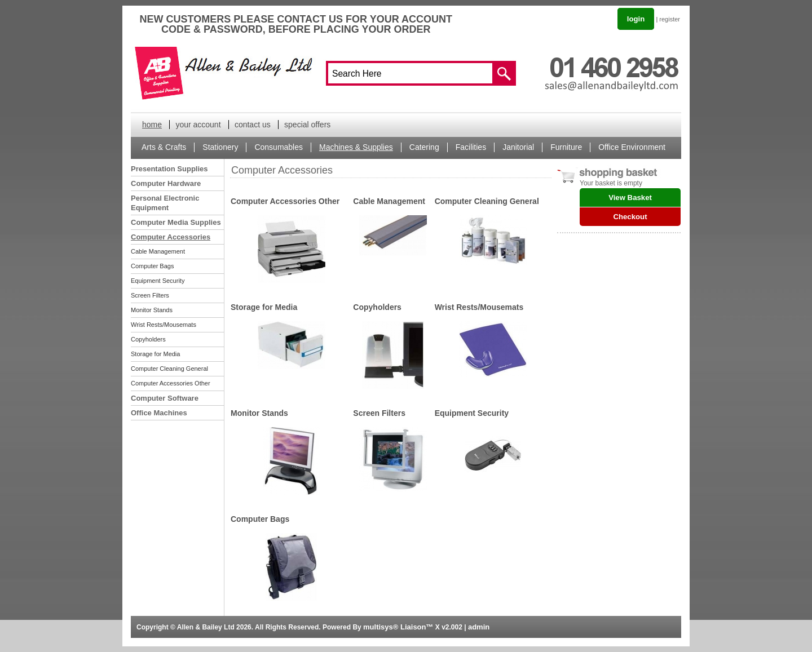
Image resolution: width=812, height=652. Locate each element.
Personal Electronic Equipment (165, 203)
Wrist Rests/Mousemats (164, 325)
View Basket (630, 198)
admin (479, 627)
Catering (424, 147)
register (670, 19)
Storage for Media (155, 354)
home (152, 125)
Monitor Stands (152, 310)
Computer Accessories (171, 237)
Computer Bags (152, 266)
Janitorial (518, 147)
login (636, 19)
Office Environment (632, 147)
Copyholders (148, 339)
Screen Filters (150, 295)
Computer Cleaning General (169, 369)
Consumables (279, 147)
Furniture (566, 147)
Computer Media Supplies (176, 222)
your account (198, 125)
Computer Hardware (166, 183)
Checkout (630, 217)
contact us (253, 125)
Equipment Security (158, 281)
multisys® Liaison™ (398, 627)
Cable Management (158, 251)
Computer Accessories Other (171, 383)
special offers (307, 125)
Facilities (471, 147)
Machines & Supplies (356, 147)
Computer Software (165, 398)
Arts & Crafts (164, 147)
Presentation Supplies (169, 169)
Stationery (220, 147)
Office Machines (159, 413)
